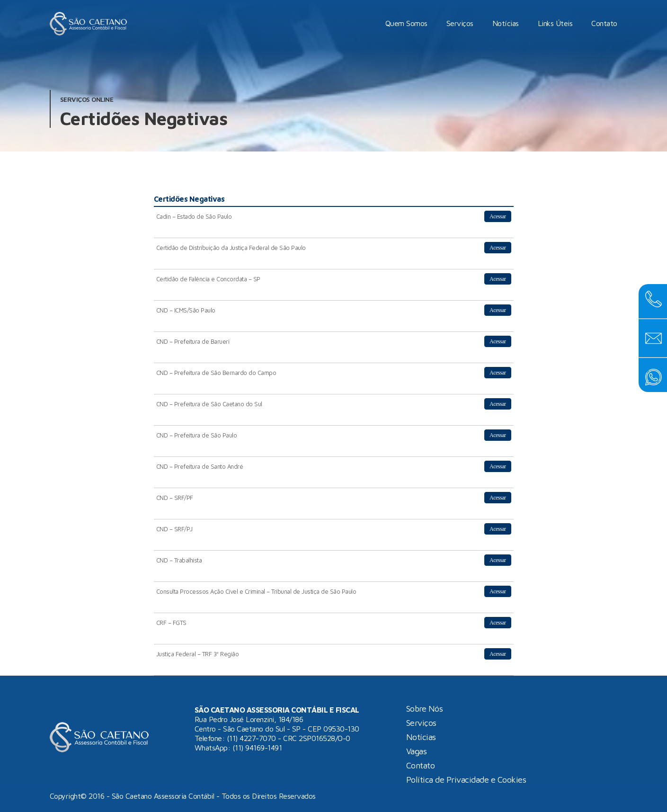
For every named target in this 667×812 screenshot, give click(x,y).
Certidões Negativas (144, 118)
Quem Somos (407, 23)
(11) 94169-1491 (257, 748)
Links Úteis (556, 23)
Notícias (506, 23)
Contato (605, 23)
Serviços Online (87, 99)
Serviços (460, 23)
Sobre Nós (425, 709)
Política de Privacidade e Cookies (466, 780)
